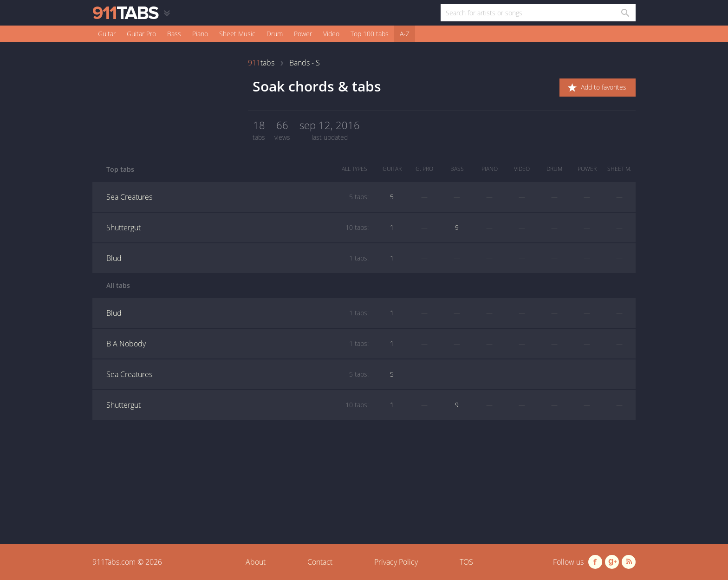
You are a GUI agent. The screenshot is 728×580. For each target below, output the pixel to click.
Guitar (107, 34)
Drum (275, 34)
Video (331, 34)
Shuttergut (237, 228)
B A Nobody (237, 344)
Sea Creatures (237, 197)
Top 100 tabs (370, 34)
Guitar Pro (141, 34)
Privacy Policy (396, 562)
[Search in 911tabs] (625, 13)
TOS (466, 562)
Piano (200, 34)
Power (303, 34)
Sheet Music (237, 34)
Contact (320, 562)
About (256, 562)
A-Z (405, 34)
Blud (237, 258)
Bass (174, 34)
